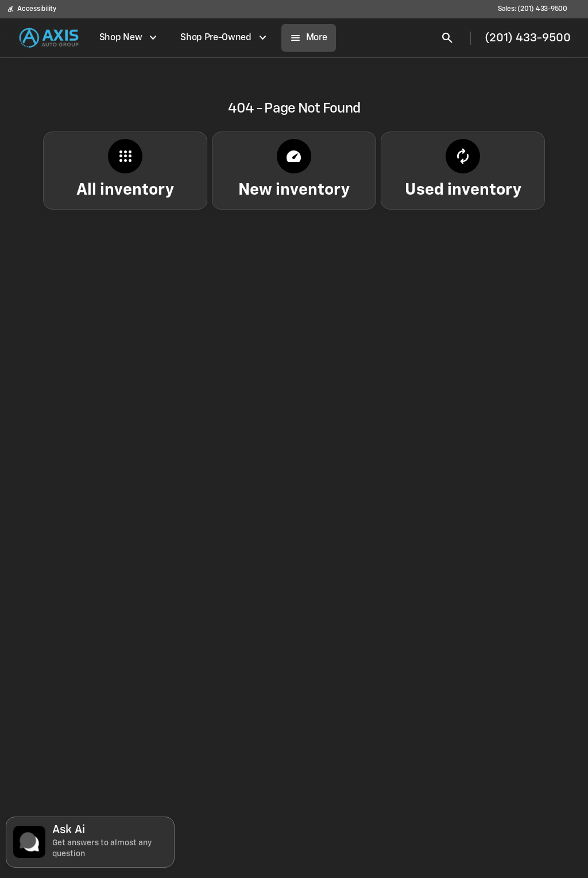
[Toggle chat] (90, 842)
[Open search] (447, 38)
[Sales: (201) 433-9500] (533, 9)
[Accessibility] (32, 9)
